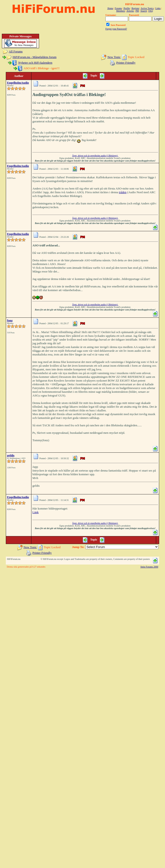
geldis (11, 455)
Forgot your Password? (116, 29)
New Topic (114, 57)
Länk (35, 512)
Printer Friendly (126, 63)
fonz (10, 320)
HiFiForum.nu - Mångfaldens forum (34, 57)
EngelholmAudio (18, 83)
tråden (123, 192)
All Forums (16, 51)
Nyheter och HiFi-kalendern (35, 63)
